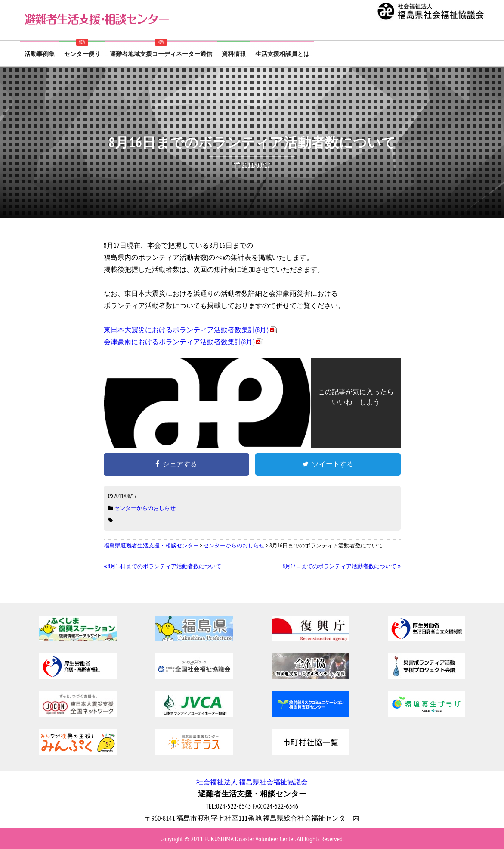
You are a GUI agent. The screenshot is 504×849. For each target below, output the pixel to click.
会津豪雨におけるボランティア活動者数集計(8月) (179, 342)
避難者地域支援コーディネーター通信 (161, 54)
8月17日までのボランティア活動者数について (342, 566)
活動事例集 (40, 54)
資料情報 (234, 54)
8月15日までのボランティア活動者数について (163, 566)
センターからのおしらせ (145, 508)
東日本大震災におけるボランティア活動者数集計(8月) (186, 330)
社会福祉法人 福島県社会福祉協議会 (252, 782)
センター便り (82, 54)
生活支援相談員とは (282, 54)
